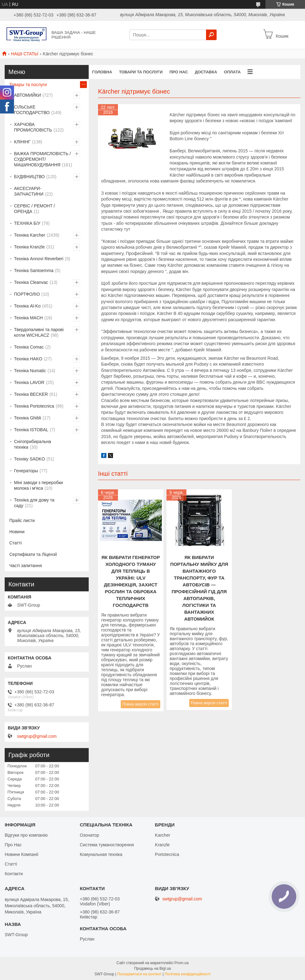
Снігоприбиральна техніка (33, 444)
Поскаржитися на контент (139, 974)
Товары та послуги (28, 85)
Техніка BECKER (31, 394)
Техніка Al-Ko (27, 306)
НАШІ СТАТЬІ (25, 54)
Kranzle (162, 845)
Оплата (232, 72)
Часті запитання (26, 566)
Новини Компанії (21, 854)
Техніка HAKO (28, 359)
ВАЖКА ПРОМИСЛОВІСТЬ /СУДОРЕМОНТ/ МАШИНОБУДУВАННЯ (42, 159)
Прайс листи (22, 520)
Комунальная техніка (101, 854)
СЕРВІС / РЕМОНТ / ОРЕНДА (34, 209)
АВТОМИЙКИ (28, 95)
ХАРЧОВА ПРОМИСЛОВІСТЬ (33, 127)
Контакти (14, 874)
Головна (102, 72)
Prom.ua (182, 963)
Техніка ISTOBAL (31, 430)
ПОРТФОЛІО (27, 294)
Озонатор (89, 835)
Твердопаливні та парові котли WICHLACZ (39, 332)
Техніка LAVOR (29, 382)
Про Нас (13, 845)
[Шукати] (211, 35)
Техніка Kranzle (29, 247)
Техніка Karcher (30, 235)
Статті (16, 543)
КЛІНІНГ (22, 142)
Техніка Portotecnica (34, 406)
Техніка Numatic (30, 371)
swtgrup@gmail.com (37, 736)
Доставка (206, 72)
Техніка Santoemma (34, 270)
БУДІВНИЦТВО (29, 177)
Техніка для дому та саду (34, 503)
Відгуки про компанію (26, 835)
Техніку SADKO (29, 459)
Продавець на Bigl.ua (152, 968)
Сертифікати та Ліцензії (33, 554)
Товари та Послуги (141, 72)
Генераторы (26, 471)
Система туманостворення (107, 845)
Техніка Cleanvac (31, 282)
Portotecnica (167, 854)
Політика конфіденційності (188, 974)
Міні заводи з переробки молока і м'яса (38, 485)
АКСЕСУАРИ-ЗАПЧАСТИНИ (29, 191)
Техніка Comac (29, 347)
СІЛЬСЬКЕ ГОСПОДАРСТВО (32, 110)
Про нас (178, 72)
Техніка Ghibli (28, 418)
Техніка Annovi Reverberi (39, 259)
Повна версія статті (141, 704)
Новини (17, 532)
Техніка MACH (28, 318)
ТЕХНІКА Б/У (27, 223)
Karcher (163, 835)
